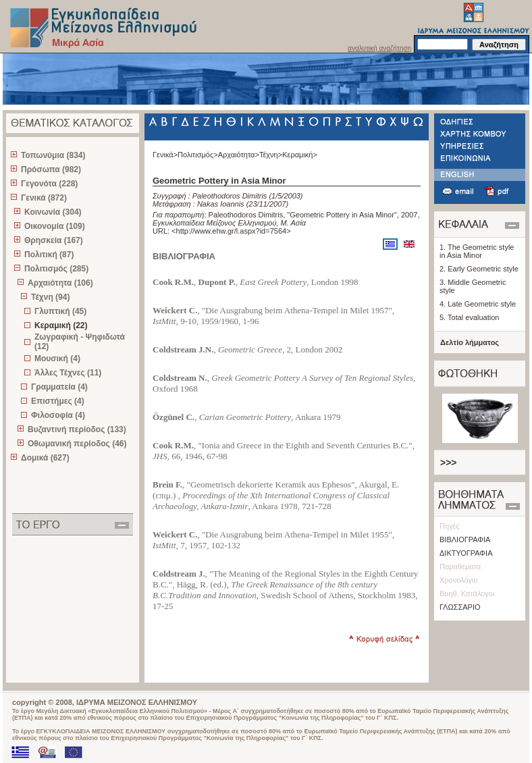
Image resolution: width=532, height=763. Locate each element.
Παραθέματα (460, 567)
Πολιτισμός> (198, 155)
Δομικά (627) (45, 458)
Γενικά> (165, 155)
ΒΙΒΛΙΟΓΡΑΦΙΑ (465, 540)
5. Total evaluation (469, 317)
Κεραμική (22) (61, 325)
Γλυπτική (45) (60, 311)
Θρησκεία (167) (54, 240)
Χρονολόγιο (459, 580)
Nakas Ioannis (221, 204)
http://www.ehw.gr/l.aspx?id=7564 (232, 231)
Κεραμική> (300, 155)
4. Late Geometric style (478, 304)
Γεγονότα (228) (49, 184)
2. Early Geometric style (479, 269)
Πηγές (450, 526)
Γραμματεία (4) (59, 387)
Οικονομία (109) (55, 226)
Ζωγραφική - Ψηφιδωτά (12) (80, 342)
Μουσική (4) (57, 359)
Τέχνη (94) (50, 297)
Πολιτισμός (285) (56, 269)
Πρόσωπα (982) (51, 169)
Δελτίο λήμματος (470, 342)
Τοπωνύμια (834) (53, 155)
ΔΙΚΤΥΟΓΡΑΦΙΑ (466, 553)
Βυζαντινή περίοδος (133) (77, 429)
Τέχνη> (271, 155)
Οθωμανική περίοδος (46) (77, 444)
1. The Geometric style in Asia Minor (477, 251)
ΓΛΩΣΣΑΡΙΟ (460, 607)
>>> (449, 463)
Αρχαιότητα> (239, 155)
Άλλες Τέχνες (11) (68, 373)
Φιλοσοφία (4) (58, 415)
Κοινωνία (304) (53, 212)
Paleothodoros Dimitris (230, 196)
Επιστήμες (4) (58, 401)
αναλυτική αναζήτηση (379, 48)
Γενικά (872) (44, 198)
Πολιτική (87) (49, 255)
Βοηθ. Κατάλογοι (467, 594)
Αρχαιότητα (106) (60, 283)
